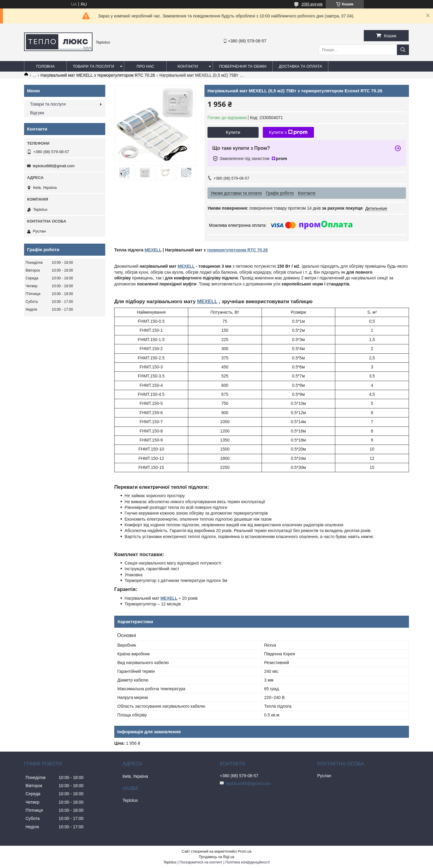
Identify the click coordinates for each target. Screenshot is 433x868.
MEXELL (153, 250)
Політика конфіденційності (247, 862)
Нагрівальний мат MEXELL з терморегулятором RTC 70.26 (98, 75)
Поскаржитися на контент (201, 862)
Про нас (145, 66)
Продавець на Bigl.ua (216, 857)
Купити (233, 132)
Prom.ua (245, 851)
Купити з (288, 132)
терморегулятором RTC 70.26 (237, 250)
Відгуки (37, 113)
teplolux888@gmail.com (54, 166)
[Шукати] (403, 50)
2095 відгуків (312, 4)
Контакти (188, 66)
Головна (45, 66)
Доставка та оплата (300, 66)
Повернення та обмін (243, 66)
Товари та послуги (93, 66)
